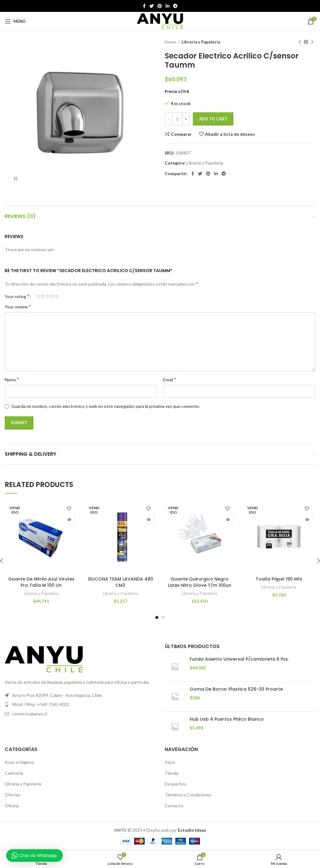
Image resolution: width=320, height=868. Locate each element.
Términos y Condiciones (188, 795)
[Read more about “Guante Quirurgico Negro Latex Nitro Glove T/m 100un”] (228, 520)
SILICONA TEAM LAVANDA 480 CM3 (120, 582)
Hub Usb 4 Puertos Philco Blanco (227, 719)
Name (12, 379)
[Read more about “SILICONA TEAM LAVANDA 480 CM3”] (148, 520)
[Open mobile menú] (15, 21)
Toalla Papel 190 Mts (279, 579)
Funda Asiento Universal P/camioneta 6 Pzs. (239, 659)
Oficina (12, 806)
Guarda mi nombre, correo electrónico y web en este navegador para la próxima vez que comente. (105, 406)
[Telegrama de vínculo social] (175, 6)
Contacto (174, 806)
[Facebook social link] (144, 6)
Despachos (176, 784)
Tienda (172, 773)
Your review (18, 306)
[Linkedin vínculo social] (167, 6)
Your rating (17, 296)
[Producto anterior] (300, 42)
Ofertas (12, 795)
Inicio (170, 762)
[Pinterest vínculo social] (160, 6)
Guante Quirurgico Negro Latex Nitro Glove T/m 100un (200, 582)
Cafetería (14, 773)
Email (170, 379)
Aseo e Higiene (20, 762)
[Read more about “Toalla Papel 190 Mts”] (307, 520)
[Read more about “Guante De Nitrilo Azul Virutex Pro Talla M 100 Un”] (69, 520)
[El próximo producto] (312, 42)
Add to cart (213, 119)
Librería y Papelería (201, 42)
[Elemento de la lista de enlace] (80, 704)
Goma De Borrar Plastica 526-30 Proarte (236, 689)
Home (171, 42)
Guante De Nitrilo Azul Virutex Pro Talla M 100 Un (41, 582)
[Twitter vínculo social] (152, 6)
